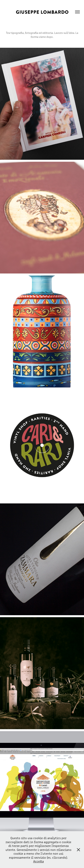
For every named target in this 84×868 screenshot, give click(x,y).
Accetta (39, 861)
